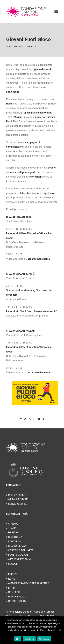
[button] (56, 11)
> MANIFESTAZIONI (17, 555)
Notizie (33, 46)
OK (18, 639)
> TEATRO (12, 528)
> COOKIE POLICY (16, 601)
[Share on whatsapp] (34, 419)
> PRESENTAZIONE (17, 495)
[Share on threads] (30, 419)
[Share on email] (43, 419)
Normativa (44, 639)
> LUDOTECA (13, 542)
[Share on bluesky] (39, 419)
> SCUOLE (12, 564)
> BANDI (11, 588)
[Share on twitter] (25, 419)
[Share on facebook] (21, 419)
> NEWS (11, 579)
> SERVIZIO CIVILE (17, 504)
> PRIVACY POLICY (17, 597)
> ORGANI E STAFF (17, 499)
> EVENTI (11, 574)
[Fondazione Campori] (26, 11)
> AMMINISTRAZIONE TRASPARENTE (27, 583)
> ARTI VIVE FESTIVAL (19, 559)
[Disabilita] (60, 630)
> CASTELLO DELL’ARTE (20, 550)
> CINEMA (12, 524)
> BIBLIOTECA (14, 537)
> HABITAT (12, 533)
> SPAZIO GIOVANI (17, 546)
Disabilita (29, 639)
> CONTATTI (13, 592)
